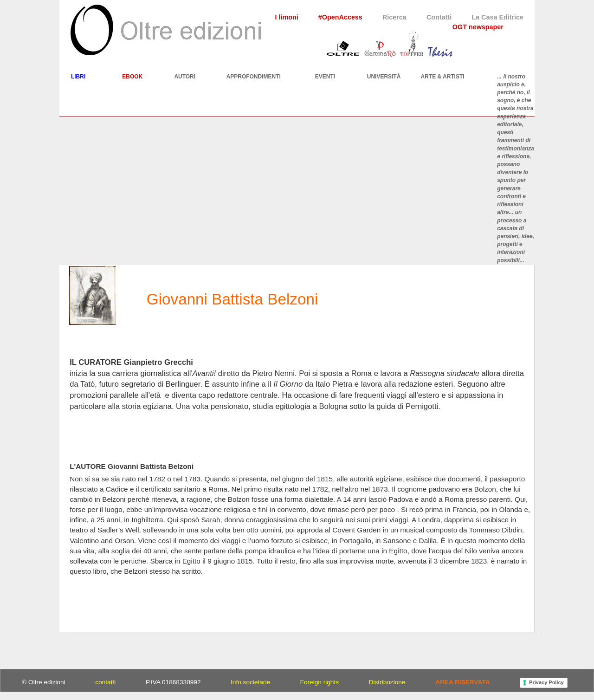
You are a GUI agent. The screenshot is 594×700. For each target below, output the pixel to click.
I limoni (286, 17)
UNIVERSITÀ (384, 77)
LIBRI (78, 77)
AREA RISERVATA (462, 682)
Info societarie (250, 682)
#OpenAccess (340, 17)
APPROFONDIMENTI (254, 77)
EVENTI (325, 77)
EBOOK (132, 77)
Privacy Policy (546, 682)
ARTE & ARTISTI (443, 77)
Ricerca (394, 17)
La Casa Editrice (497, 17)
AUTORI (185, 77)
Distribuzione (387, 682)
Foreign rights (320, 682)
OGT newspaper (478, 27)
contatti (105, 682)
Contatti (439, 17)
